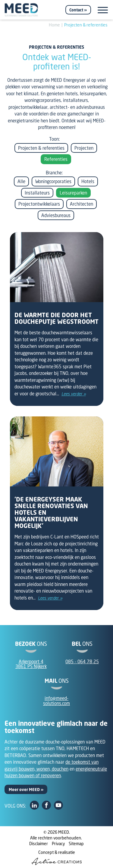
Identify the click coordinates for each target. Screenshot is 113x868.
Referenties (56, 159)
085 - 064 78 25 (82, 661)
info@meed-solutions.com (56, 701)
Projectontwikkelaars (39, 204)
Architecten (82, 204)
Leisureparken (73, 193)
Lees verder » (74, 394)
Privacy (58, 843)
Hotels (88, 181)
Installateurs (37, 193)
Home (54, 25)
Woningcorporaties (53, 181)
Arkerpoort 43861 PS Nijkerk (31, 664)
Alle (21, 181)
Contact (76, 10)
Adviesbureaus (56, 215)
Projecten (84, 148)
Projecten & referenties (86, 25)
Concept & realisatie (56, 857)
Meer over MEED (24, 790)
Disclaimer (39, 843)
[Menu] (103, 10)
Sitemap (76, 843)
